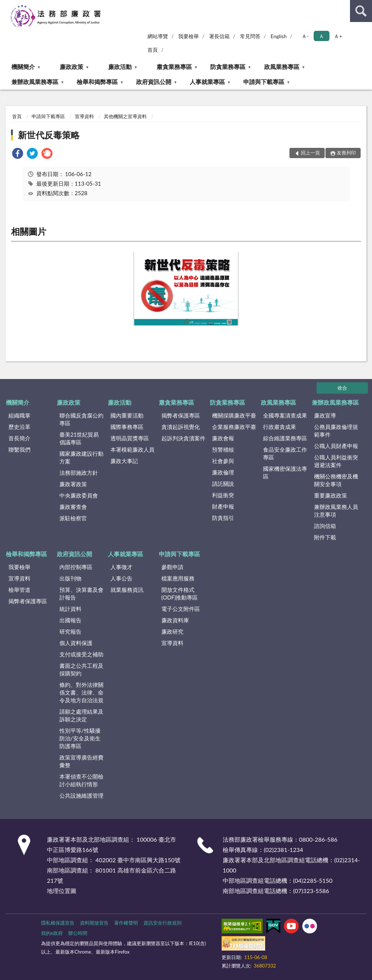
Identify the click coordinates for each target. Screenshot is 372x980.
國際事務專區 (127, 427)
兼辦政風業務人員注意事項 (336, 511)
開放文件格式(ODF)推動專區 (180, 593)
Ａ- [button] (305, 36)
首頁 (153, 50)
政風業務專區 (282, 67)
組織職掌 (19, 415)
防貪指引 (223, 518)
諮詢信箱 (325, 526)
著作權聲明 (126, 923)
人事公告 (121, 578)
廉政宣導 (325, 415)
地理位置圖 (62, 891)
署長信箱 (219, 36)
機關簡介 (23, 67)
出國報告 (70, 620)
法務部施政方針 (79, 473)
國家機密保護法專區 (285, 472)
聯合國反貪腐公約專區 (81, 419)
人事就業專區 (207, 82)
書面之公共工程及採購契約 (81, 669)
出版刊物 (70, 578)
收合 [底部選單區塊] (342, 388)
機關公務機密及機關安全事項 (336, 480)
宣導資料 (84, 116)
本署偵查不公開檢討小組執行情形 (81, 780)
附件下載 (325, 537)
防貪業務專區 (228, 67)
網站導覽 (158, 36)
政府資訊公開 (154, 82)
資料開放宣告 (94, 923)
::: (6, 6)
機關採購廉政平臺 (234, 415)
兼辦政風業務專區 (35, 82)
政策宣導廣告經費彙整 (81, 761)
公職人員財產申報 (336, 446)
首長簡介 (19, 438)
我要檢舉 (189, 36)
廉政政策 (72, 67)
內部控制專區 (76, 567)
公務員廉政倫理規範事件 (336, 431)
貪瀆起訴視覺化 (181, 427)
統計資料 (70, 609)
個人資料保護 (76, 643)
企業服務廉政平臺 (234, 427)
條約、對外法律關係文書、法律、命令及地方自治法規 (81, 692)
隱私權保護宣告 (58, 923)
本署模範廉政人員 (132, 449)
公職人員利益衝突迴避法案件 (336, 461)
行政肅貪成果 (280, 427)
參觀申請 (172, 567)
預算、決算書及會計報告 (81, 593)
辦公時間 (78, 933)
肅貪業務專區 (174, 67)
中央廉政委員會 (79, 495)
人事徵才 (121, 567)
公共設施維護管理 (81, 795)
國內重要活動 (127, 415)
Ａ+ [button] (338, 36)
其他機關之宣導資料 (125, 116)
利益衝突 (223, 495)
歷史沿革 (19, 427)
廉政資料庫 (175, 620)
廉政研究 (172, 631)
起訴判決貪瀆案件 (183, 438)
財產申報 (223, 506)
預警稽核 (223, 449)
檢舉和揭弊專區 (97, 82)
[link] (18, 154)
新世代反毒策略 (49, 135)
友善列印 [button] (346, 153)
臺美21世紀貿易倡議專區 (79, 438)
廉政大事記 (124, 461)
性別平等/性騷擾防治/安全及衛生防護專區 (80, 738)
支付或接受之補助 (81, 654)
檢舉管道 (19, 590)
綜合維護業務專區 (285, 438)
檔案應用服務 (178, 578)
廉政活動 (120, 67)
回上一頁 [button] (310, 153)
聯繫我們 (19, 449)
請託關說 (223, 484)
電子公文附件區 (181, 609)
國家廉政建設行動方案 (81, 457)
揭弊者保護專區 (181, 415)
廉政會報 (223, 438)
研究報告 (70, 631)
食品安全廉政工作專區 (285, 453)
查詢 (361, 11)
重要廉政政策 (331, 495)
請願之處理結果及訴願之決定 (81, 715)
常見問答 (250, 36)
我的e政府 (52, 933)
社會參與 (223, 461)
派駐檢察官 (73, 518)
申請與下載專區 (264, 82)
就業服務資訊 (127, 590)
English (279, 36)
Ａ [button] (321, 36)
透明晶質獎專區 (130, 438)
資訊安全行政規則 (163, 923)
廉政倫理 (223, 472)
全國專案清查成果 (285, 415)
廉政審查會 (73, 507)
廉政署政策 (73, 484)
